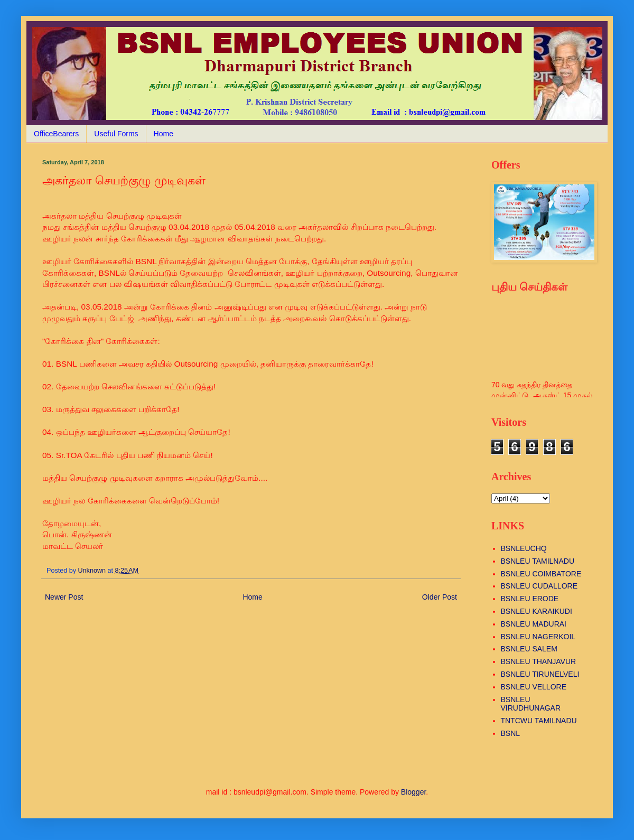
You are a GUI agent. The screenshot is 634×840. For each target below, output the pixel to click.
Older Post (440, 597)
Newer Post (64, 597)
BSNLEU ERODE (530, 599)
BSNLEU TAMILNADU (538, 561)
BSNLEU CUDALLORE (539, 586)
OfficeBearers (56, 134)
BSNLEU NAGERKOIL (538, 637)
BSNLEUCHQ (524, 548)
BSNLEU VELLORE (534, 687)
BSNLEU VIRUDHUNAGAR (531, 704)
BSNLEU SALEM (529, 649)
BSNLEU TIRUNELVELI (540, 674)
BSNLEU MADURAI (534, 624)
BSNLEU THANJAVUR (539, 661)
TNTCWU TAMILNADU (539, 721)
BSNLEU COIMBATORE (541, 574)
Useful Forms (116, 134)
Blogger (413, 792)
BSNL (511, 733)
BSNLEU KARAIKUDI (537, 611)
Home (164, 134)
